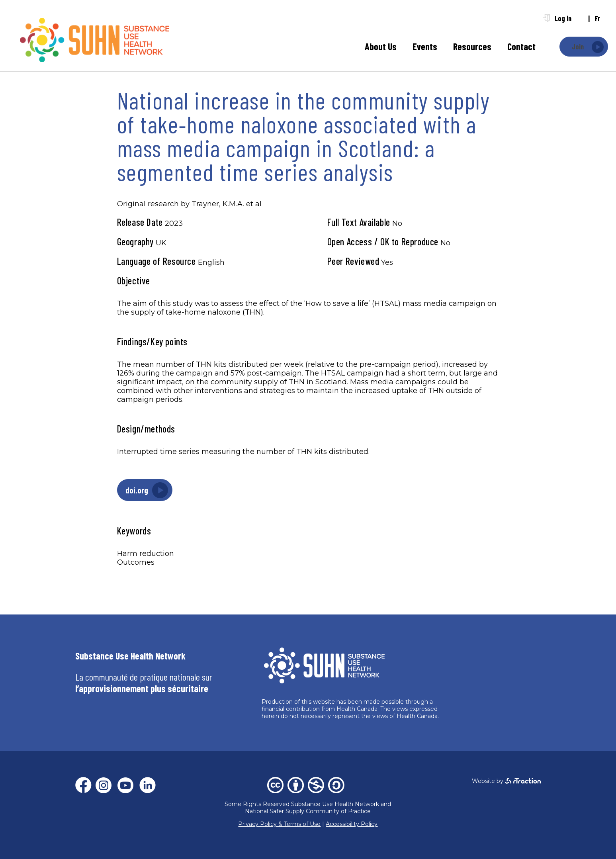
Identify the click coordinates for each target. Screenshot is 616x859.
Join (578, 47)
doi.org (137, 490)
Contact (521, 46)
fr (597, 18)
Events (425, 46)
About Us (381, 46)
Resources (472, 46)
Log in (563, 18)
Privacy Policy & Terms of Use (279, 824)
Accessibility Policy (352, 824)
